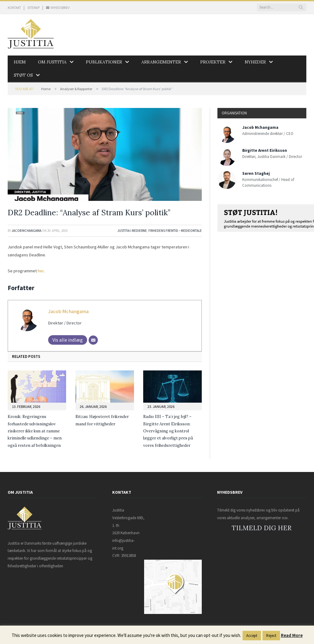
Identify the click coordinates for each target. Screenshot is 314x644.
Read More (292, 635)
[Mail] (93, 340)
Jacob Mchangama (27, 231)
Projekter (213, 62)
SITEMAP (33, 8)
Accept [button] (252, 636)
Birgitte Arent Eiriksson (265, 150)
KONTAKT (14, 8)
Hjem (20, 62)
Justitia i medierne (132, 231)
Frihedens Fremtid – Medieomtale (175, 231)
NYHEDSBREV (58, 8)
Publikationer (104, 62)
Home (46, 89)
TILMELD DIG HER (262, 528)
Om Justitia (52, 62)
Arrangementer (161, 62)
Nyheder (255, 62)
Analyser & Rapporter (76, 89)
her (41, 271)
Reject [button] (271, 636)
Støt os (23, 75)
